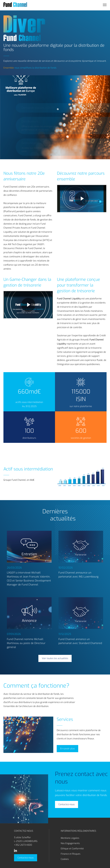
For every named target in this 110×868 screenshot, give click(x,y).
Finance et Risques (71, 854)
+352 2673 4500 (23, 845)
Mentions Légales (70, 838)
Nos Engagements (70, 843)
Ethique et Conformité (72, 849)
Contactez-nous (26, 858)
